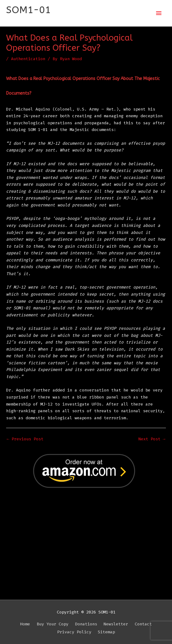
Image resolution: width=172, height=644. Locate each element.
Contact (143, 624)
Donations (86, 624)
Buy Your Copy (53, 624)
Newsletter (116, 624)
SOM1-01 (28, 10)
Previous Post (25, 439)
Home (25, 624)
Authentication (28, 59)
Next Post (152, 439)
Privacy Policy (74, 632)
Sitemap (106, 632)
